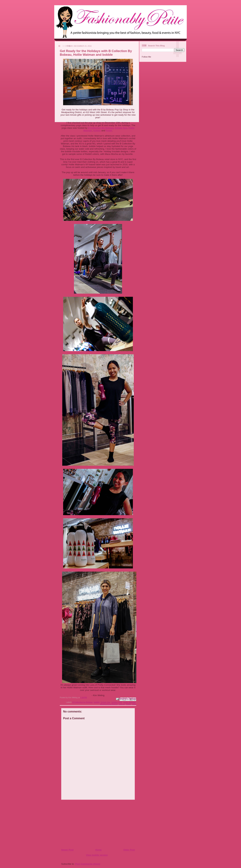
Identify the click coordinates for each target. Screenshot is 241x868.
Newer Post (67, 850)
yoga (134, 704)
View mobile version (97, 855)
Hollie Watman (129, 702)
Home (98, 850)
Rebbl (109, 131)
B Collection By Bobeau (101, 128)
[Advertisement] (82, 824)
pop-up (122, 704)
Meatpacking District (109, 704)
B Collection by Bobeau (83, 702)
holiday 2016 (117, 702)
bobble (97, 131)
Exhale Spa (121, 128)
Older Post (129, 850)
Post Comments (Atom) (88, 864)
